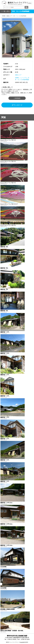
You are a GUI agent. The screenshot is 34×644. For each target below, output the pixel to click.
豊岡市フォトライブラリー (13, 642)
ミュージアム (23, 78)
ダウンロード (17, 105)
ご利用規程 (17, 98)
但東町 (17, 78)
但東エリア (18, 75)
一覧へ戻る (6, 11)
